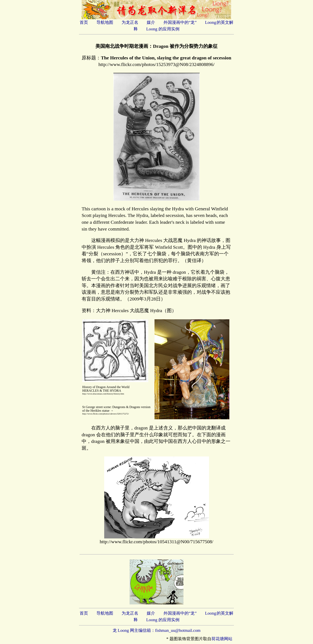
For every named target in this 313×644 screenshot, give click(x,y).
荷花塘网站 (222, 639)
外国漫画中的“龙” (180, 22)
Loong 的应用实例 (163, 29)
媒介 (151, 22)
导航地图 (105, 22)
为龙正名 (130, 22)
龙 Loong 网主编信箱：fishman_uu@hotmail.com (157, 630)
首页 (84, 22)
